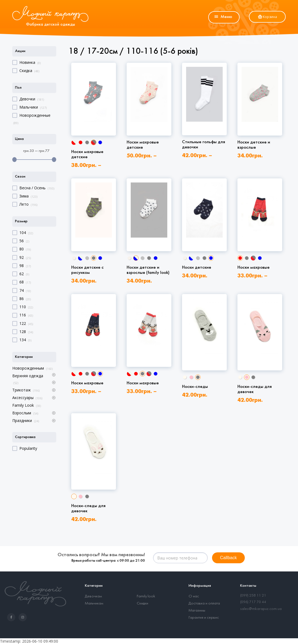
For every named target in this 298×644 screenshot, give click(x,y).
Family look (146, 596)
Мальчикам (94, 603)
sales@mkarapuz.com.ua (261, 609)
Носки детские (197, 267)
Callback (228, 558)
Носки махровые (254, 267)
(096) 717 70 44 (253, 602)
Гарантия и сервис (204, 618)
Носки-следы (195, 387)
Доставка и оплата (204, 603)
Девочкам (93, 596)
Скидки (142, 603)
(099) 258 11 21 (253, 596)
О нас (194, 596)
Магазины (197, 611)
